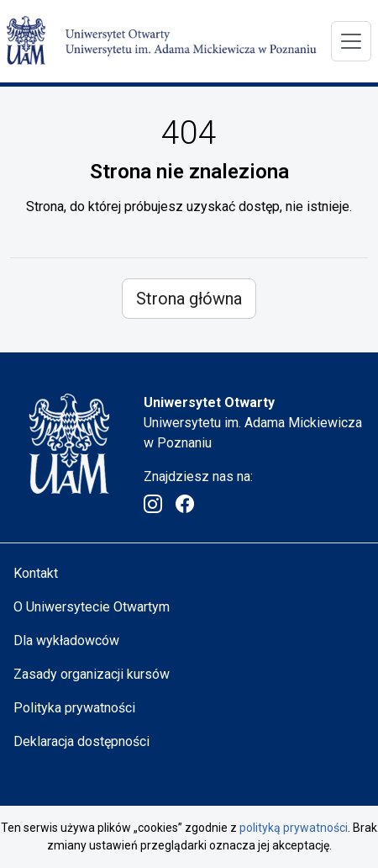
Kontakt (36, 573)
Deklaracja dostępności (81, 741)
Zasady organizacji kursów (92, 674)
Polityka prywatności (74, 708)
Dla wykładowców (66, 640)
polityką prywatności (294, 828)
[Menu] (351, 41)
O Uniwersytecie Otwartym (92, 607)
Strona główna (189, 299)
